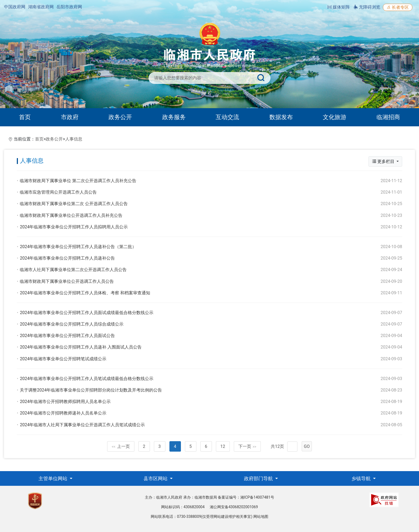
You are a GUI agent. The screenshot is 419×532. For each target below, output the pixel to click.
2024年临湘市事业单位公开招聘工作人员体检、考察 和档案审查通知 (85, 293)
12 (223, 446)
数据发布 (281, 117)
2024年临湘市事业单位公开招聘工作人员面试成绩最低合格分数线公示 (87, 313)
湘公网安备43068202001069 (234, 507)
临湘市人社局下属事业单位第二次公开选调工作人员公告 (73, 270)
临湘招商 (388, 117)
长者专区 (398, 7)
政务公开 (120, 117)
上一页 (121, 446)
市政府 (70, 117)
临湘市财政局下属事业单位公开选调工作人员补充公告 (71, 215)
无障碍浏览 (367, 7)
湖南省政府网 (41, 7)
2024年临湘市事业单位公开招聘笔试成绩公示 (63, 359)
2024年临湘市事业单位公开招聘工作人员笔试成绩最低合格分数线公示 (87, 379)
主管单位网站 (53, 478)
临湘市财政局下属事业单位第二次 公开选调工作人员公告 (74, 204)
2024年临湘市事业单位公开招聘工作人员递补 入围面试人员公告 (81, 347)
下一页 (247, 446)
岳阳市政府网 (69, 7)
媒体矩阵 (339, 7)
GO (307, 446)
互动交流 (227, 117)
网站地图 (261, 517)
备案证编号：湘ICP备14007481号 (246, 497)
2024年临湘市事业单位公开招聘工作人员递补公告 (67, 258)
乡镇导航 (362, 478)
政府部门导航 (259, 478)
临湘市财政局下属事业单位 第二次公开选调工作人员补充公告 (78, 181)
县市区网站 (156, 478)
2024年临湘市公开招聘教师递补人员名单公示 (63, 413)
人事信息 (74, 139)
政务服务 (174, 117)
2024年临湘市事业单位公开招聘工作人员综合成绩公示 (72, 324)
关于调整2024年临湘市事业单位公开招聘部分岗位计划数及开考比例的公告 (91, 390)
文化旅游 (335, 117)
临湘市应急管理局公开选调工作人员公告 (58, 192)
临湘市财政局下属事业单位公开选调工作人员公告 (67, 281)
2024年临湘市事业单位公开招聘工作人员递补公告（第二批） (78, 247)
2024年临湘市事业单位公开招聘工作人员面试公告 (67, 336)
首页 (25, 117)
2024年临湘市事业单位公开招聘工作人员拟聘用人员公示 (74, 227)
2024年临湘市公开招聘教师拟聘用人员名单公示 (65, 402)
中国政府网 (15, 7)
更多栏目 (384, 161)
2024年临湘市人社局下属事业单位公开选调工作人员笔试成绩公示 (82, 425)
